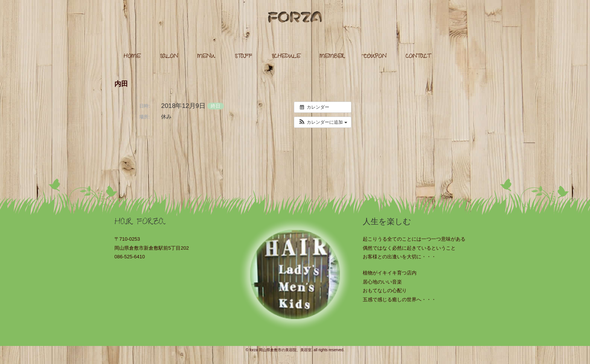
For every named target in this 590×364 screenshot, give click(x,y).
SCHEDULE (286, 57)
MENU (206, 57)
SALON (169, 57)
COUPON (375, 57)
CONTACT (418, 57)
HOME (132, 57)
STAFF (243, 57)
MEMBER (332, 57)
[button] (323, 122)
